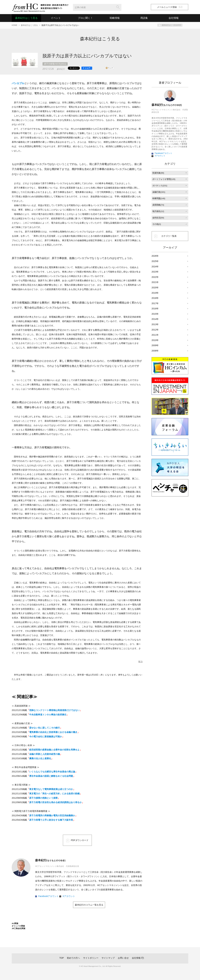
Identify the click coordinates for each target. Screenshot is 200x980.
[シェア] (87, 68)
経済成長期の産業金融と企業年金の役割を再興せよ (54, 750)
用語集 (144, 18)
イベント (56, 18)
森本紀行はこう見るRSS (171, 25)
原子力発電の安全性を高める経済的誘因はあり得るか (55, 802)
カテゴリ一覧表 (169, 236)
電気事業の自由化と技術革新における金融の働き (53, 732)
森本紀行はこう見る (26, 18)
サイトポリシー (91, 958)
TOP (62, 958)
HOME (15, 25)
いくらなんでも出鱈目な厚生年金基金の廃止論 (52, 772)
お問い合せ (123, 958)
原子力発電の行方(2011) (55, 64)
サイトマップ (108, 958)
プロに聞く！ (85, 18)
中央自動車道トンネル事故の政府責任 (48, 715)
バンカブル (18, 83)
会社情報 (136, 958)
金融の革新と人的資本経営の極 (45, 754)
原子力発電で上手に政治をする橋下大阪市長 (51, 820)
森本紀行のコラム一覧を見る (89, 905)
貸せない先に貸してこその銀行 (45, 728)
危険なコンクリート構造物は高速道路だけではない (54, 710)
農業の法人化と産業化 (40, 758)
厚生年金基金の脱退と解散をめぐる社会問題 (51, 776)
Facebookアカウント (49, 896)
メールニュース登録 (170, 7)
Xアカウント (69, 896)
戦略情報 (115, 18)
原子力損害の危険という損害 (43, 798)
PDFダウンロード (80, 840)
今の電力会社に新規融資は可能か (46, 736)
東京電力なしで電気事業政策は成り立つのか (51, 789)
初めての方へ (73, 958)
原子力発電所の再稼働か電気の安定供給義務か (52, 815)
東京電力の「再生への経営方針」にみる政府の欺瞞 (54, 794)
